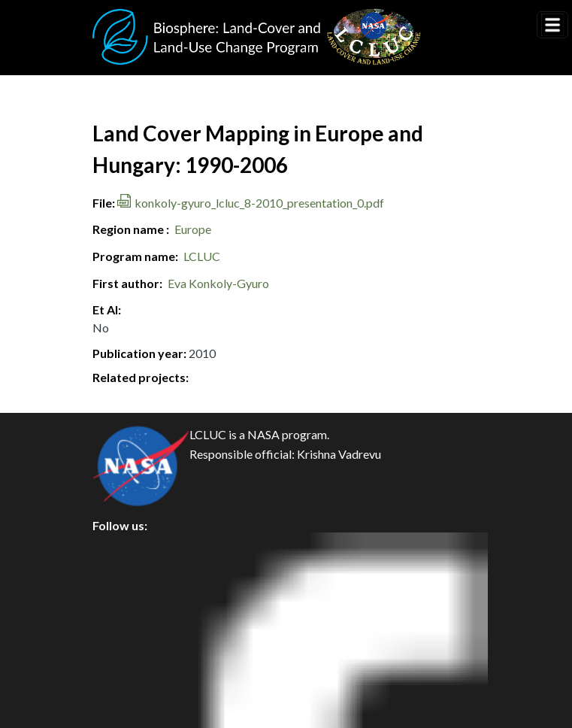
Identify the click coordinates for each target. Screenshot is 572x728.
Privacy (125, 582)
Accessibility (139, 684)
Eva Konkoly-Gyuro (218, 283)
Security (127, 616)
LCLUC (202, 256)
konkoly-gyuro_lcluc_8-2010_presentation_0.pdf (259, 203)
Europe (193, 229)
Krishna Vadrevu (339, 454)
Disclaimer (133, 650)
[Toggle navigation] (552, 25)
